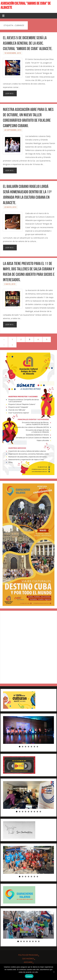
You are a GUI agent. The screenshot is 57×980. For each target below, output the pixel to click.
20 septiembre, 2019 (13, 130)
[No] (54, 972)
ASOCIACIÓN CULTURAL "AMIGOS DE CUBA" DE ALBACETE (26, 5)
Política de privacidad (28, 955)
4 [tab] (28, 747)
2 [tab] (23, 747)
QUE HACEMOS (28, 959)
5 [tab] (31, 747)
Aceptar (29, 976)
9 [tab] (40, 812)
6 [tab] (34, 747)
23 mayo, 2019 (10, 209)
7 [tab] (37, 747)
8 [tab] (37, 812)
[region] (28, 730)
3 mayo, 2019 (10, 285)
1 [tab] (20, 747)
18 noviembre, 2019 (13, 53)
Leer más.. (10, 94)
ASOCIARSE (28, 962)
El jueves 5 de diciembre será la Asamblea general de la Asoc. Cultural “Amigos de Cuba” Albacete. (28, 43)
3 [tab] (26, 747)
